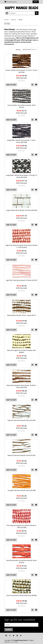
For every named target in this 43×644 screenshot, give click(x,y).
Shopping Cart (12, 2)
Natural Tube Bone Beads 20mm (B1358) (21, 420)
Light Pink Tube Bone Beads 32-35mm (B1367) (21, 280)
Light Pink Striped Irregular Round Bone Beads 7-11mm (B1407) (21, 246)
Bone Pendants (10, 38)
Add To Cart (11, 85)
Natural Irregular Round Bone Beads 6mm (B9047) (22, 351)
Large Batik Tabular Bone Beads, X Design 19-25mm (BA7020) (22, 176)
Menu (36, 2)
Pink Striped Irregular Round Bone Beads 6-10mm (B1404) (22, 526)
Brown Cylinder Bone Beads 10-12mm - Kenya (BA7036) (21, 71)
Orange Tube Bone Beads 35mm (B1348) (22, 490)
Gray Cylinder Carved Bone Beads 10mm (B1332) (22, 106)
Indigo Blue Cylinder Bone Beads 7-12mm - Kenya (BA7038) (22, 141)
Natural (14, 20)
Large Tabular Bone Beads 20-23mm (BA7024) (22, 210)
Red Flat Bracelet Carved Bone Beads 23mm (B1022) (22, 561)
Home (6, 20)
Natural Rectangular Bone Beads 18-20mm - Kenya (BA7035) (22, 386)
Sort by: (18, 50)
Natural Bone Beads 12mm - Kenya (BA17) (22, 315)
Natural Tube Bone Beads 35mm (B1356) (21, 455)
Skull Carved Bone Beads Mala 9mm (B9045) (22, 595)
